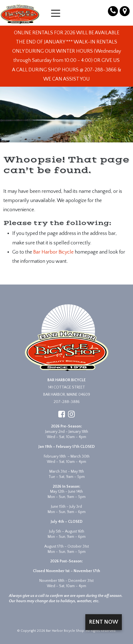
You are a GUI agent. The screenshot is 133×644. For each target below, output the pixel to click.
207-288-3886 (67, 402)
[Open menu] (56, 13)
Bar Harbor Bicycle (53, 252)
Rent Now (104, 622)
